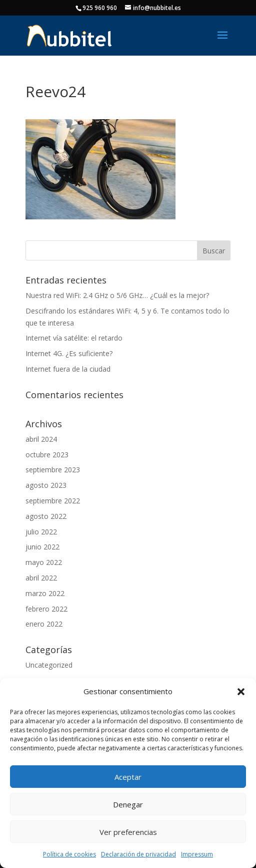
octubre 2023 (47, 455)
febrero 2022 (46, 609)
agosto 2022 (46, 516)
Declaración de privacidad (138, 854)
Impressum (197, 854)
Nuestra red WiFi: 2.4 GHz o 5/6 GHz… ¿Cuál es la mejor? (117, 295)
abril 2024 (41, 439)
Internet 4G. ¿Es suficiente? (69, 353)
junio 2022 (42, 547)
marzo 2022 (45, 593)
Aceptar (128, 777)
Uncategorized (49, 665)
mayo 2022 (44, 562)
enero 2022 (44, 624)
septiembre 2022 (53, 501)
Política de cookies (69, 854)
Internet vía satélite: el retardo (74, 338)
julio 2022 (41, 532)
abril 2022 (41, 578)
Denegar (128, 804)
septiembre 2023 (53, 470)
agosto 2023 (46, 485)
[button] (241, 692)
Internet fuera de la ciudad (68, 369)
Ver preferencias (128, 832)
